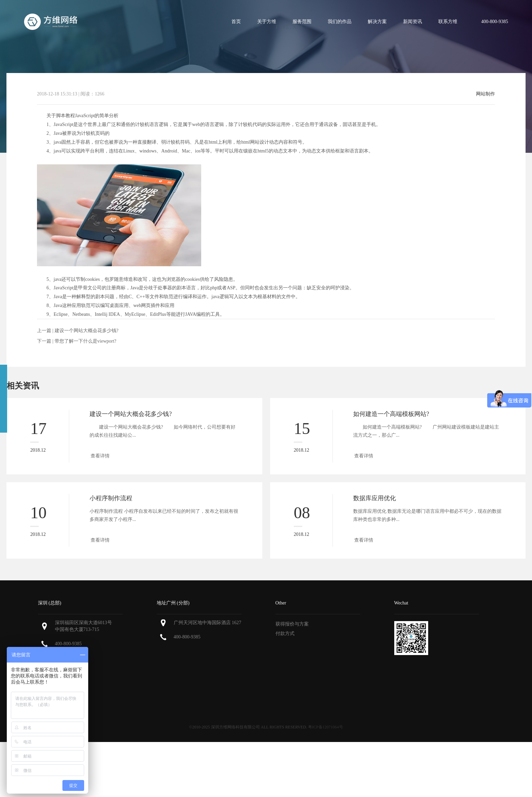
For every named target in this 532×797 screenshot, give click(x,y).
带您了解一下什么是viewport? (85, 341)
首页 (236, 22)
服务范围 (302, 22)
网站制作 (486, 94)
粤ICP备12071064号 (326, 727)
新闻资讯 (413, 22)
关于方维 (267, 22)
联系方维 (448, 22)
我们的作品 (340, 22)
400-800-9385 (68, 644)
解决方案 (377, 22)
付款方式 (285, 633)
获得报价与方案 (292, 624)
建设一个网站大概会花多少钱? (87, 331)
